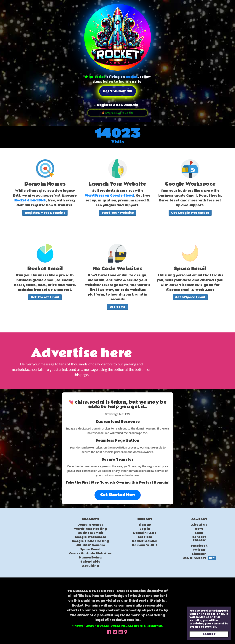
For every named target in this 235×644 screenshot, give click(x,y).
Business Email (90, 533)
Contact (199, 537)
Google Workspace (90, 537)
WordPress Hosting (90, 529)
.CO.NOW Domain (90, 545)
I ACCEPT (209, 634)
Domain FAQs (145, 533)
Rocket (132, 77)
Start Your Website (118, 213)
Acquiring (90, 566)
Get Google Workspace (190, 213)
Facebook (199, 546)
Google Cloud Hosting (90, 541)
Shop (199, 533)
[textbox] (45, 195)
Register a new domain (117, 105)
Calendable (90, 562)
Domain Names (90, 525)
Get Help (145, 537)
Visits (118, 142)
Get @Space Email (190, 297)
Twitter (199, 550)
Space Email (90, 549)
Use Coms (117, 307)
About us (199, 525)
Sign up (145, 525)
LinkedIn (199, 554)
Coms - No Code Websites (90, 553)
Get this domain (118, 91)
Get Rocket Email (45, 297)
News (199, 529)
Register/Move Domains (45, 213)
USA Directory (199, 558)
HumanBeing (90, 558)
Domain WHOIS (145, 545)
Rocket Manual (145, 541)
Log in (145, 529)
